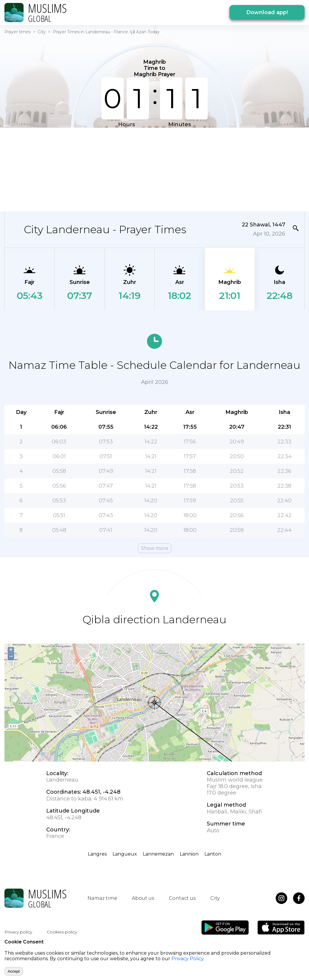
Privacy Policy (188, 959)
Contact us (182, 898)
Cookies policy (62, 932)
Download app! (267, 12)
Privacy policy (18, 932)
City (42, 32)
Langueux (125, 854)
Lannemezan (158, 854)
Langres (97, 854)
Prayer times (18, 32)
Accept (14, 971)
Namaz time (102, 898)
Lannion (189, 854)
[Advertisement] (151, 169)
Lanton (213, 854)
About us (143, 898)
